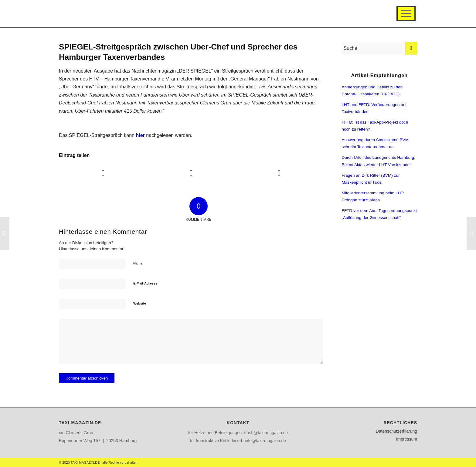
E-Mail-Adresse (145, 283)
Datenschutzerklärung (396, 431)
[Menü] (406, 14)
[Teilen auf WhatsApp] (279, 173)
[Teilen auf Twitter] (191, 173)
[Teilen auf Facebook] (103, 173)
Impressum (407, 439)
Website (140, 303)
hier (140, 135)
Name (138, 263)
